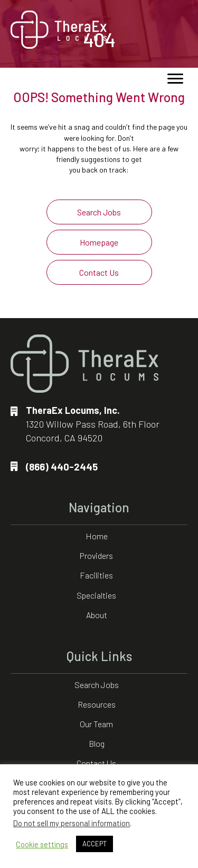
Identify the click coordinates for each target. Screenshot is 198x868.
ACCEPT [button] (95, 844)
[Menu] (175, 79)
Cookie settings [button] (42, 844)
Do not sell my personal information (72, 823)
